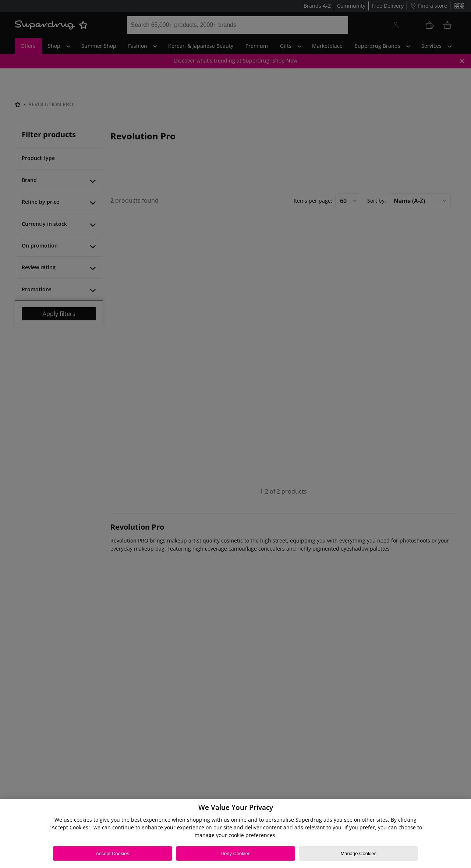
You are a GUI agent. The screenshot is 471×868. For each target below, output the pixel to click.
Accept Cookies (113, 853)
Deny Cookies (236, 853)
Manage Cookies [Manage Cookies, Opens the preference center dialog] (358, 853)
